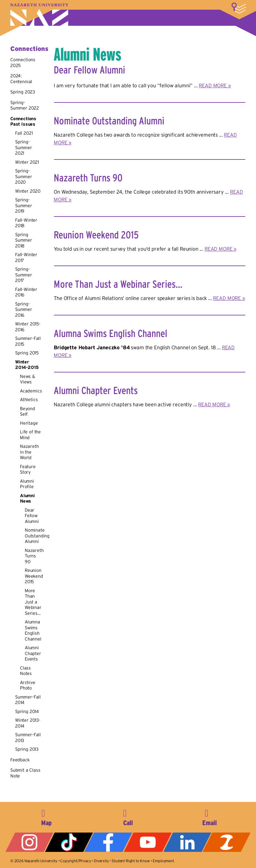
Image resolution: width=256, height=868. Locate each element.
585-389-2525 (128, 816)
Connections (29, 49)
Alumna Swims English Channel (33, 630)
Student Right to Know (131, 861)
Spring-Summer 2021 (24, 147)
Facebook (108, 842)
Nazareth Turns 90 (34, 556)
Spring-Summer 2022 (25, 105)
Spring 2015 (27, 353)
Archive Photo (28, 685)
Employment (163, 861)
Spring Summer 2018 (24, 240)
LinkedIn (187, 842)
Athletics (29, 400)
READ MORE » (215, 85)
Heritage (29, 423)
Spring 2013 (27, 749)
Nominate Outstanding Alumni (37, 536)
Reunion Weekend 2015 (34, 576)
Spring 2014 (27, 711)
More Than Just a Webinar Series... (33, 602)
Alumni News (27, 498)
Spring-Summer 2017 (24, 275)
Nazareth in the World (29, 452)
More (239, 8)
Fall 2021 (24, 133)
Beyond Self (27, 411)
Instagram (29, 842)
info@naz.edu (210, 816)
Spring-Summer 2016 (24, 309)
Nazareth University (39, 15)
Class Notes (26, 671)
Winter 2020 (28, 191)
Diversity (101, 861)
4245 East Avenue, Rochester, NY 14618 (46, 816)
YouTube (148, 842)
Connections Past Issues (23, 121)
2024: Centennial (21, 79)
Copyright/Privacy (75, 861)
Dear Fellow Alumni (32, 516)
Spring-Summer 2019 (24, 205)
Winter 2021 (27, 162)
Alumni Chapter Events (33, 653)
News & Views (27, 379)
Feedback (20, 760)
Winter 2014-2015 (27, 365)
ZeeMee (227, 842)
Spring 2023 (23, 92)
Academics (31, 391)
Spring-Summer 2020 (24, 176)
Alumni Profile (27, 484)
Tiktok (69, 842)
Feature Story (28, 469)
